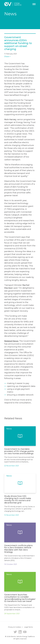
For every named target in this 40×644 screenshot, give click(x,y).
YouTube (25, 632)
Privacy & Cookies (14, 627)
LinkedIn (20, 632)
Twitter (15, 632)
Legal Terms (28, 627)
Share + (7, 57)
